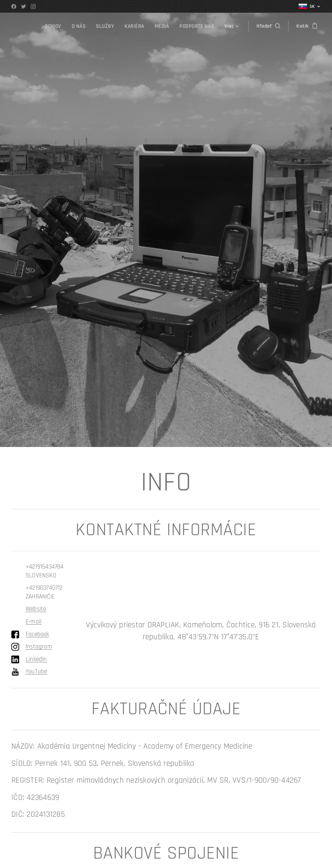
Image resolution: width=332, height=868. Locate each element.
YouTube (36, 672)
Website (36, 609)
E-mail (34, 622)
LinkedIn (36, 659)
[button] (268, 26)
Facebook (37, 634)
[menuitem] (58, 26)
